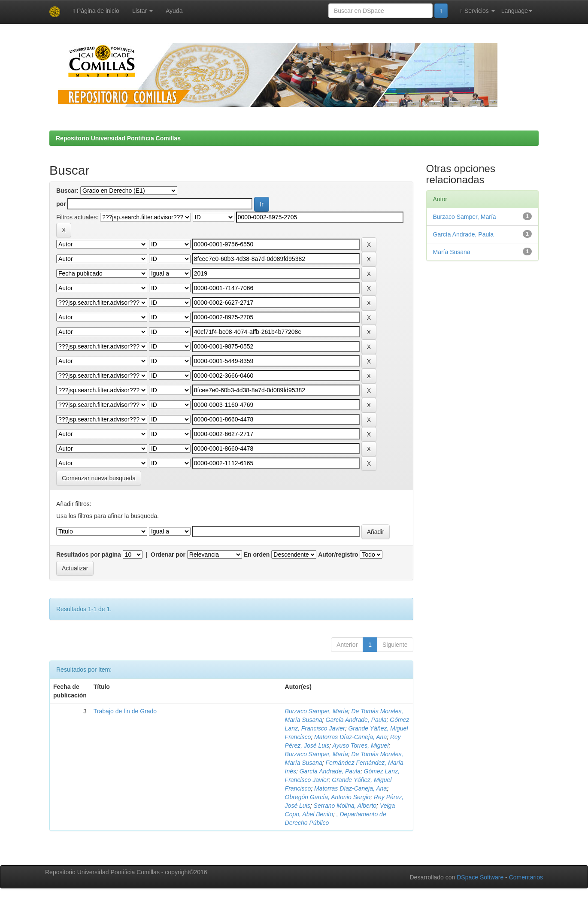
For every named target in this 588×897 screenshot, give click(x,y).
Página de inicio (96, 11)
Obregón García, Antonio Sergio (328, 797)
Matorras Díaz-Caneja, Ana (350, 737)
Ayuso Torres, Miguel (360, 745)
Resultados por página (89, 555)
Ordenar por (168, 555)
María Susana (452, 252)
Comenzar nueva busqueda (99, 478)
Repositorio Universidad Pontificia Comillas (118, 138)
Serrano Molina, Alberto (345, 806)
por (61, 204)
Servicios (478, 11)
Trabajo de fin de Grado (125, 711)
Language (517, 11)
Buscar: (67, 191)
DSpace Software (480, 877)
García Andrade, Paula (356, 720)
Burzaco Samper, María (317, 711)
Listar (142, 11)
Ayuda (174, 11)
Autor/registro (338, 555)
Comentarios (526, 877)
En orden (257, 555)
